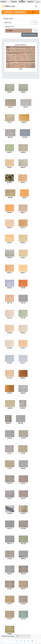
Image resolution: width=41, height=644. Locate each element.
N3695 (24, 197)
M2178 (10, 303)
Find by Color (9, 27)
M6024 (10, 228)
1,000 (28, 636)
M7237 (23, 483)
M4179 (10, 483)
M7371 (26, 107)
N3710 (10, 122)
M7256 (25, 137)
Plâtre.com (8, 6)
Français (14, 2)
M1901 (23, 498)
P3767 (9, 453)
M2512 (10, 273)
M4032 (10, 574)
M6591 (23, 589)
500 (22, 636)
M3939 (10, 393)
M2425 (10, 288)
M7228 (21, 423)
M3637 (10, 167)
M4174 (10, 529)
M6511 (23, 213)
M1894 (10, 333)
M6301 (10, 152)
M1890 (10, 348)
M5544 (10, 408)
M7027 (10, 498)
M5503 (23, 243)
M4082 (10, 634)
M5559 (9, 182)
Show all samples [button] (30, 35)
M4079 (23, 167)
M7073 (10, 604)
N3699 (23, 182)
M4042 (23, 468)
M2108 (23, 318)
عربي (38, 2)
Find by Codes (8, 19)
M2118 (10, 318)
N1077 (10, 107)
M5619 (10, 243)
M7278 (23, 574)
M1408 (23, 529)
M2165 (23, 303)
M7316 (24, 438)
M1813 (23, 348)
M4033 (23, 559)
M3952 (10, 92)
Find (35, 23)
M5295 (10, 137)
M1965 (10, 513)
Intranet (3, 2)
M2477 (23, 273)
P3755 (10, 468)
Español (30, 2)
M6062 (23, 378)
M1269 (10, 589)
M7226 (10, 438)
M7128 (23, 544)
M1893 (23, 333)
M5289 (23, 408)
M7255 (23, 619)
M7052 (23, 604)
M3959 (10, 258)
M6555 (10, 213)
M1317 (23, 363)
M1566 (10, 363)
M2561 (23, 258)
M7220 (10, 619)
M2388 (23, 288)
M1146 (10, 378)
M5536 (23, 393)
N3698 (10, 197)
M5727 (23, 228)
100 (17, 636)
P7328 (23, 453)
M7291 (23, 513)
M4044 (8, 423)
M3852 (23, 92)
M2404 (23, 152)
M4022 (24, 122)
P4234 (10, 559)
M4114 (10, 544)
